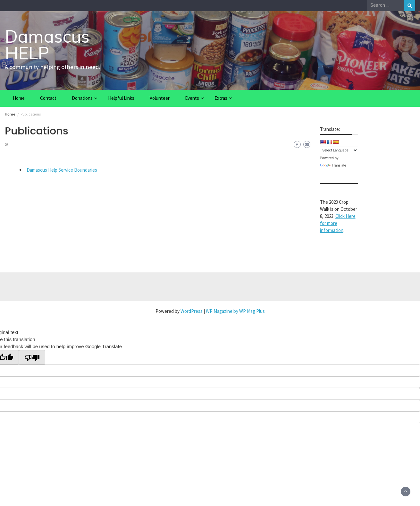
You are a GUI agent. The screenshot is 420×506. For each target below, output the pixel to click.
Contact (48, 98)
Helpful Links (121, 98)
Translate (333, 165)
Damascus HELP (47, 45)
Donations (82, 98)
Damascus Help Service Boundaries (62, 170)
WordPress (192, 311)
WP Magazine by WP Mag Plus (235, 311)
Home (19, 98)
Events (192, 98)
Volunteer (160, 98)
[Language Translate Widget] (339, 150)
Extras (221, 98)
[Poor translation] (32, 357)
